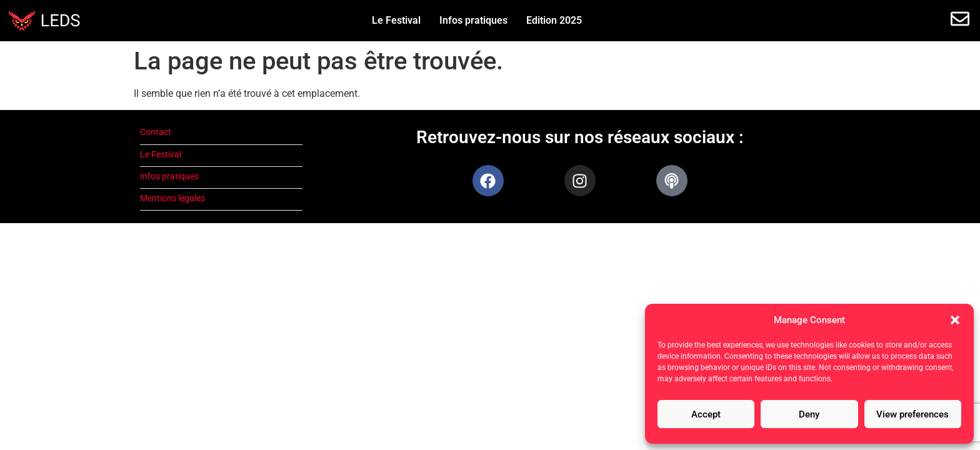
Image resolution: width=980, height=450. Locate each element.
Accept (706, 414)
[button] (955, 320)
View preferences (912, 414)
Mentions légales (172, 198)
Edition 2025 (554, 20)
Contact (156, 132)
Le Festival (396, 20)
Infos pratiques (473, 20)
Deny (809, 414)
